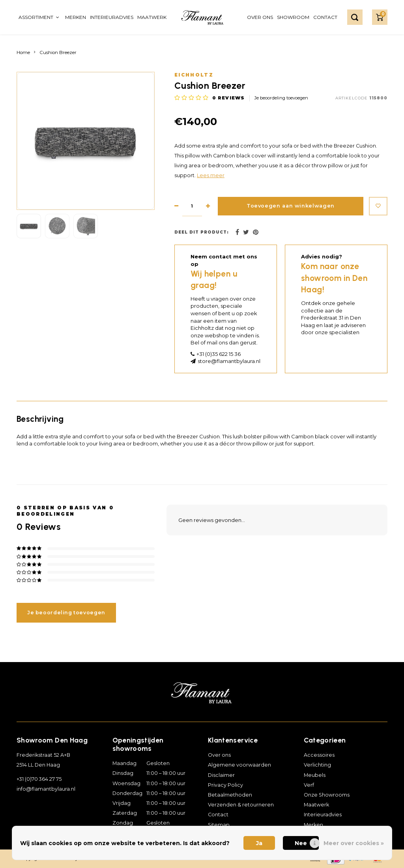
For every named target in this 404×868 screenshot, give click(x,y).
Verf (309, 785)
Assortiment (39, 17)
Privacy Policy (225, 785)
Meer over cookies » (354, 843)
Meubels (315, 775)
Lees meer (211, 175)
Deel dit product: (202, 232)
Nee (301, 843)
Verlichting (317, 765)
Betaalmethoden (230, 795)
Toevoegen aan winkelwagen (289, 206)
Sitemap (219, 825)
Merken (76, 17)
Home (23, 52)
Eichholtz (194, 75)
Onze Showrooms (327, 795)
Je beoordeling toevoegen (281, 98)
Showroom (293, 17)
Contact (325, 17)
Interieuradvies (112, 17)
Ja (259, 843)
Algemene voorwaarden (239, 765)
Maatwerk (152, 17)
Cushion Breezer (58, 52)
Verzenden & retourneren (241, 805)
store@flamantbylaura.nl (229, 361)
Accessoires (319, 755)
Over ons (260, 17)
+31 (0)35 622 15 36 (219, 354)
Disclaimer (221, 775)
